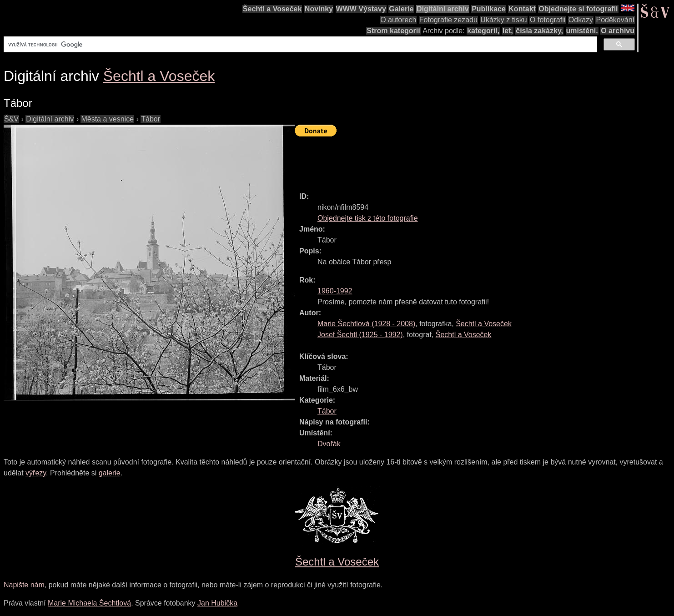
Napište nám (24, 585)
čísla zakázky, (539, 31)
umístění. (582, 31)
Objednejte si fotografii (578, 9)
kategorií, (483, 31)
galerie (110, 473)
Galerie (401, 9)
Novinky (319, 9)
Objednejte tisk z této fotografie (368, 218)
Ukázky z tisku (503, 20)
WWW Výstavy (361, 9)
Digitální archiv (443, 9)
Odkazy (581, 20)
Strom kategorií (393, 31)
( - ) (366, 324)
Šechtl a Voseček (272, 9)
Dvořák (329, 444)
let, (508, 31)
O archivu (618, 31)
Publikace (489, 9)
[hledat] (299, 45)
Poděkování (615, 20)
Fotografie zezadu (448, 20)
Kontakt (522, 9)
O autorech (398, 20)
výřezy (36, 473)
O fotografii (548, 20)
